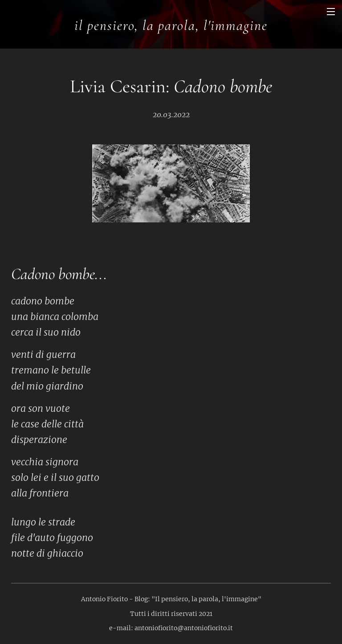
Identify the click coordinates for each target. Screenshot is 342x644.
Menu (331, 12)
